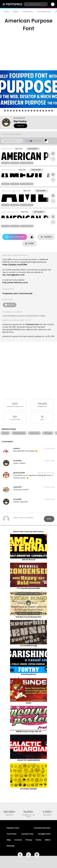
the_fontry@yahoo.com (14, 275)
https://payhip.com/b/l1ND (15, 265)
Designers (47, 815)
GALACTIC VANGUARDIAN (29, 760)
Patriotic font (32, 324)
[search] (36, 4)
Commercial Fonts (42, 828)
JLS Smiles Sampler (28, 789)
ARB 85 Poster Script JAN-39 (28, 731)
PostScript (33, 149)
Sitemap (11, 846)
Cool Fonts (12, 834)
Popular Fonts (13, 828)
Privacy (29, 840)
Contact (21, 126)
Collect (46, 237)
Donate (10, 305)
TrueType (18, 149)
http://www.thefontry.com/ (15, 283)
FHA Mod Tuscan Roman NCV (28, 617)
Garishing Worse (28, 674)
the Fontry (20, 121)
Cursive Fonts (27, 834)
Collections (28, 12)
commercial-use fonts (29, 816)
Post (49, 519)
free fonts (10, 815)
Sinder (29, 703)
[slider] (31, 141)
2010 (15, 404)
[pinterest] (37, 855)
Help (9, 840)
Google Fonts (44, 834)
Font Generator (44, 12)
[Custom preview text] (12, 141)
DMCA (48, 840)
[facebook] (20, 855)
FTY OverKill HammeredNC (28, 588)
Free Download (15, 237)
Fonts (6, 12)
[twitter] (28, 855)
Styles (16, 12)
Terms (38, 840)
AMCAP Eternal (28, 560)
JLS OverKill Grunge (29, 646)
